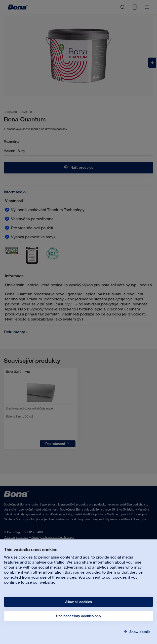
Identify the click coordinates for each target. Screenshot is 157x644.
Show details (139, 632)
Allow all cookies (78, 602)
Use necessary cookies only (79, 616)
